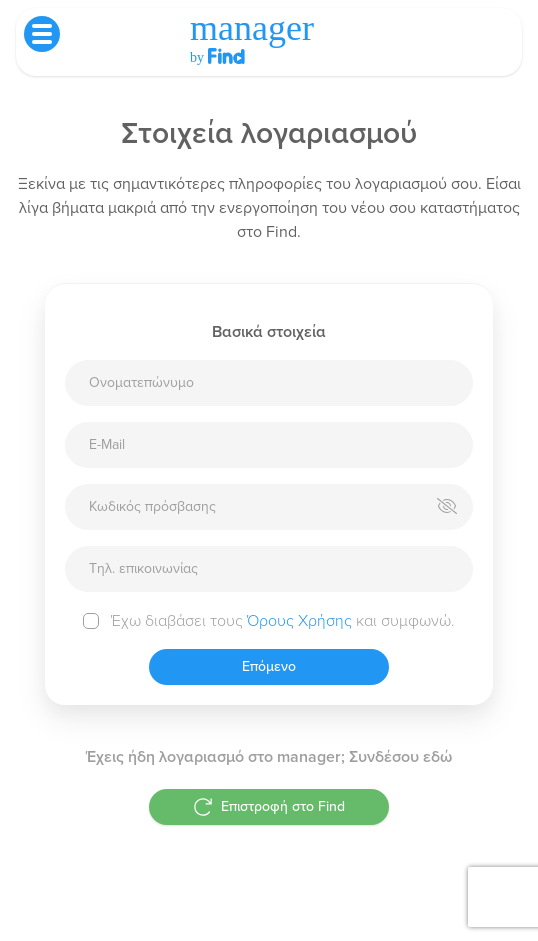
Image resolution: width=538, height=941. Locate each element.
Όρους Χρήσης (299, 621)
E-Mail (107, 444)
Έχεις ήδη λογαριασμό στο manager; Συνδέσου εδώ (269, 757)
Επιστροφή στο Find (269, 807)
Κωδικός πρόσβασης (152, 506)
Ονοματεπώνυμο (141, 382)
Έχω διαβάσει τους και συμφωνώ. (283, 621)
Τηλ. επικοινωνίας (143, 568)
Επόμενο (269, 666)
